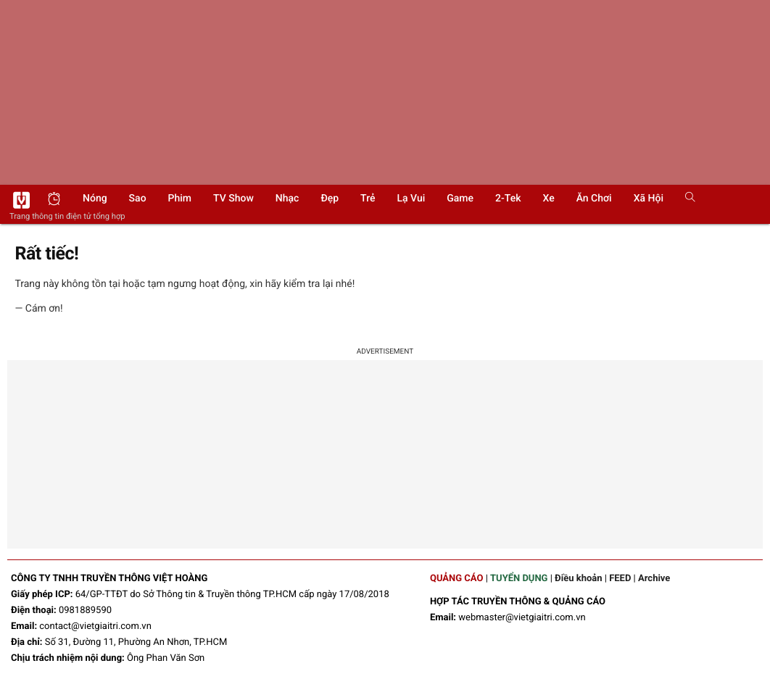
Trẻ (368, 199)
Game (460, 199)
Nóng (95, 199)
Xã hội (649, 199)
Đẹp (330, 199)
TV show (233, 199)
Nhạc (287, 199)
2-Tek (508, 199)
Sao (138, 199)
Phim (180, 199)
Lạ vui (411, 199)
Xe (548, 199)
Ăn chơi (594, 199)
